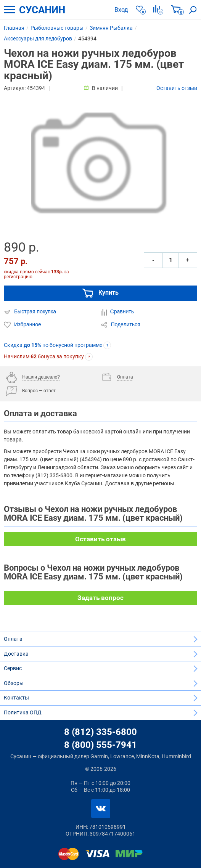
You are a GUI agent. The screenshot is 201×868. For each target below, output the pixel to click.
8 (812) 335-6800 (100, 732)
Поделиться (121, 325)
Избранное (23, 325)
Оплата (13, 639)
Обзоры (14, 683)
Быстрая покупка (30, 312)
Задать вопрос (100, 598)
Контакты (16, 698)
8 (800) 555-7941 (100, 745)
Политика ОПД (23, 712)
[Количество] (170, 260)
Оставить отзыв (177, 88)
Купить (101, 293)
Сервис (13, 668)
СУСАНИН (42, 10)
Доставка (16, 654)
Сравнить (117, 312)
